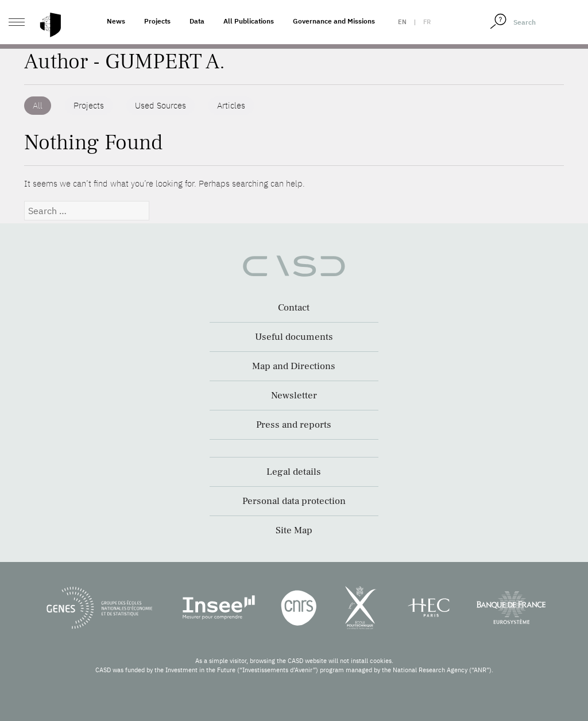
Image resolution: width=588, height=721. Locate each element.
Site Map (294, 530)
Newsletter (294, 396)
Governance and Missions (334, 21)
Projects (157, 21)
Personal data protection (294, 501)
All (38, 105)
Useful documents (294, 337)
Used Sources (160, 105)
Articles (231, 105)
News (116, 21)
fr (427, 22)
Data (197, 21)
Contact (294, 308)
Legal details (294, 472)
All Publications (249, 21)
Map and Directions (294, 366)
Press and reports (294, 425)
